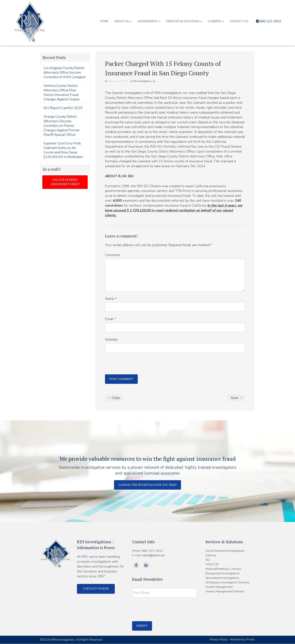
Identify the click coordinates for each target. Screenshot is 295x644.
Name (111, 299)
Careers (213, 21)
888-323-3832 (267, 21)
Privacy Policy (219, 640)
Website (111, 340)
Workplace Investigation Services (227, 583)
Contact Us (236, 21)
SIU (208, 560)
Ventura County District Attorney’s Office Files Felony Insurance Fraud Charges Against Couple (62, 97)
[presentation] (134, 365)
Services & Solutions (181, 21)
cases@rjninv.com (153, 555)
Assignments (146, 21)
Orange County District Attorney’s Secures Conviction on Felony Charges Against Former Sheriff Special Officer (62, 130)
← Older (114, 398)
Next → (236, 398)
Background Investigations (223, 574)
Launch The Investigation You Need (148, 485)
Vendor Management (219, 587)
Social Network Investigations (225, 551)
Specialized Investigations (222, 578)
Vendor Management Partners (225, 592)
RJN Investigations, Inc (144, 81)
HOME (101, 21)
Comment (112, 255)
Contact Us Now (96, 589)
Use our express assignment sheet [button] (65, 187)
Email (110, 319)
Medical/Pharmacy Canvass (223, 569)
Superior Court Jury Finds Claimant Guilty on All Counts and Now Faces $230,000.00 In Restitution (63, 155)
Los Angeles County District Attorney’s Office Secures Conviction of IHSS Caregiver (64, 75)
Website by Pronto (242, 640)
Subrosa (211, 555)
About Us (120, 21)
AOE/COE (212, 565)
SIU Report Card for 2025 (63, 112)
